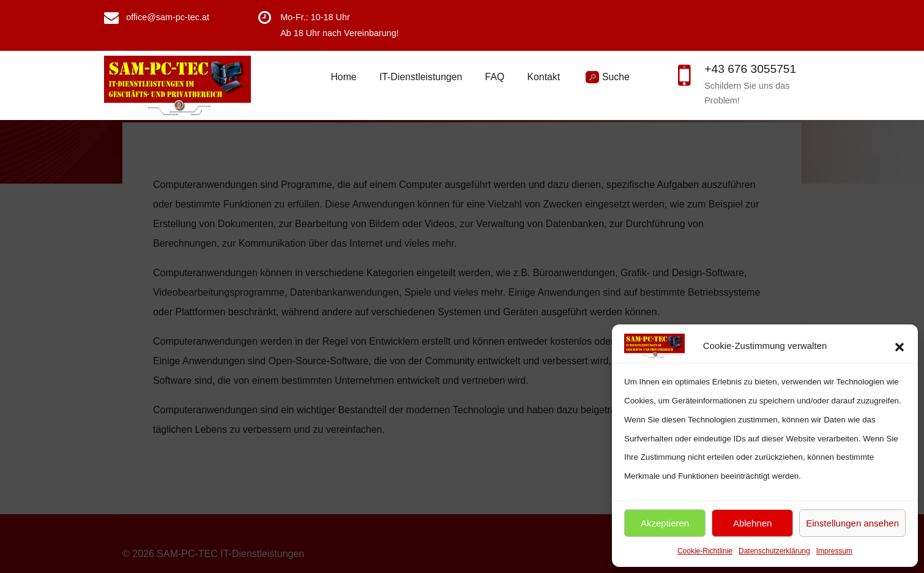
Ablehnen (752, 523)
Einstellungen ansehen (852, 523)
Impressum (834, 551)
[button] (900, 346)
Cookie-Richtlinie (705, 551)
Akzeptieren (665, 523)
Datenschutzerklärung (774, 551)
